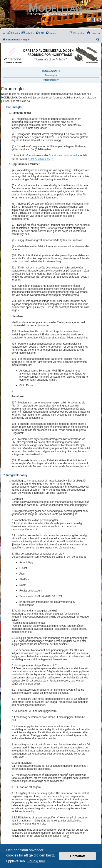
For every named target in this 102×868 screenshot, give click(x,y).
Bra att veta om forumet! (63, 155)
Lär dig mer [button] (36, 861)
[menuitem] (14, 33)
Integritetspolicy (51, 80)
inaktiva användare (39, 159)
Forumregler (51, 75)
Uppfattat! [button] (78, 856)
